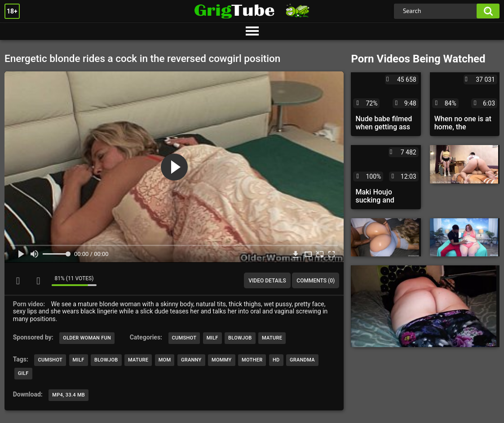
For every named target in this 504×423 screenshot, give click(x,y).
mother (252, 360)
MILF (212, 338)
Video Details (267, 281)
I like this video (18, 281)
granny (191, 360)
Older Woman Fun (87, 338)
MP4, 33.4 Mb (69, 395)
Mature (272, 338)
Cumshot (184, 338)
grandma (302, 360)
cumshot (50, 360)
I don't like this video (38, 281)
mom (165, 360)
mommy (222, 360)
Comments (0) (316, 281)
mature (138, 360)
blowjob (106, 360)
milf (79, 360)
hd (276, 360)
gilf (23, 373)
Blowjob (240, 338)
